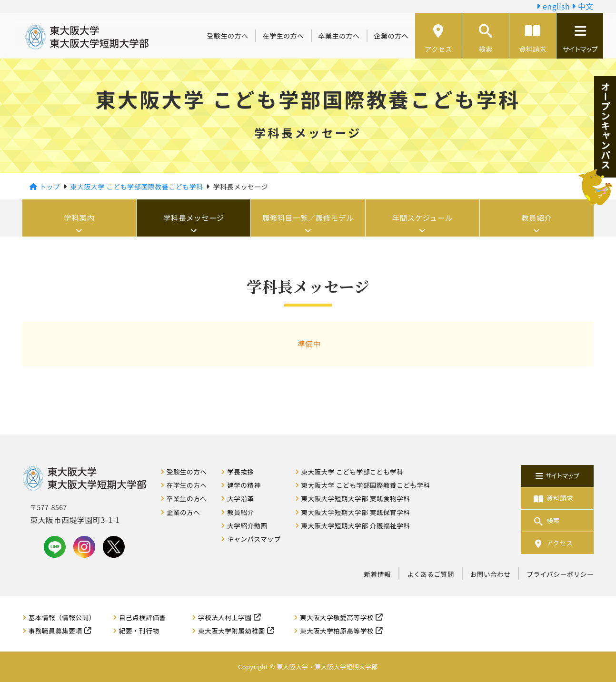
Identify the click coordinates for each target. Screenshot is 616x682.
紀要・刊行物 (139, 631)
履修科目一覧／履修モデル (308, 218)
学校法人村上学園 (225, 617)
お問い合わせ (491, 574)
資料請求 (533, 39)
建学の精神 (244, 485)
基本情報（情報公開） (62, 617)
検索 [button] (486, 39)
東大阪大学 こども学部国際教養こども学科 (365, 485)
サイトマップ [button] (580, 39)
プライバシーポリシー (560, 574)
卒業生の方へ (339, 36)
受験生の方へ (228, 36)
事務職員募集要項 (55, 631)
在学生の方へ (283, 36)
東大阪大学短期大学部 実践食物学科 (355, 498)
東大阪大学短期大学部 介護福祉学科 (355, 525)
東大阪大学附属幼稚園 (232, 631)
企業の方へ (392, 36)
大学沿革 (240, 498)
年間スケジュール (422, 218)
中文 (583, 6)
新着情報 (378, 574)
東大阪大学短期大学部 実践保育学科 (355, 512)
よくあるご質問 (431, 574)
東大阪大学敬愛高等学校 (337, 617)
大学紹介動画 (247, 525)
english (553, 6)
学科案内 (79, 218)
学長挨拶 (240, 472)
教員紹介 (537, 218)
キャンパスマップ (254, 539)
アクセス (438, 39)
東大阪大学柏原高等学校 (337, 631)
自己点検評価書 (143, 617)
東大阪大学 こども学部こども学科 (352, 472)
